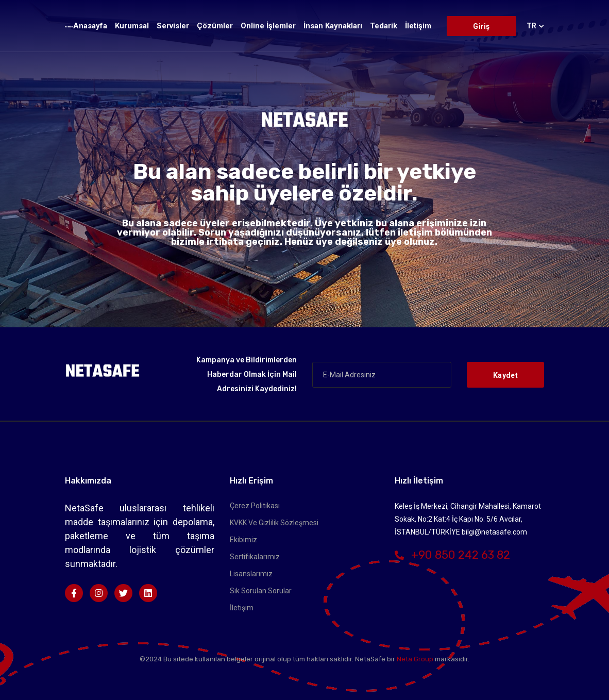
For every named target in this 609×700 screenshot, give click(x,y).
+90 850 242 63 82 (452, 555)
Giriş (481, 26)
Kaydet (505, 375)
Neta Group (416, 659)
